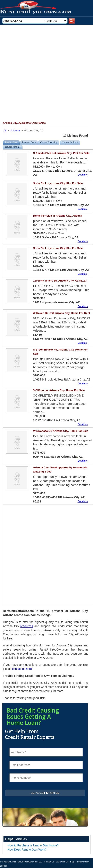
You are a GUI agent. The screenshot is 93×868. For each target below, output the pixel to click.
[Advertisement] (46, 73)
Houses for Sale (13, 147)
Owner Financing (49, 142)
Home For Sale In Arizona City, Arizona (58, 216)
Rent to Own (11, 142)
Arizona (15, 130)
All (5, 130)
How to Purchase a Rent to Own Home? (33, 845)
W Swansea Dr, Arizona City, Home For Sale (61, 431)
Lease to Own (29, 142)
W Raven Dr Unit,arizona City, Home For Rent (62, 313)
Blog (72, 862)
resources (27, 626)
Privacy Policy (82, 862)
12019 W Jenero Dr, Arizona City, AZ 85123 (60, 281)
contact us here (22, 669)
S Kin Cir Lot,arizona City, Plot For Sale (58, 183)
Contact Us (49, 862)
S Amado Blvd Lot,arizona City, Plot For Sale (61, 153)
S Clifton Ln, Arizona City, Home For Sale (59, 390)
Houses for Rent (70, 142)
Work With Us (62, 862)
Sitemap (4, 866)
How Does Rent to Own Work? (27, 850)
